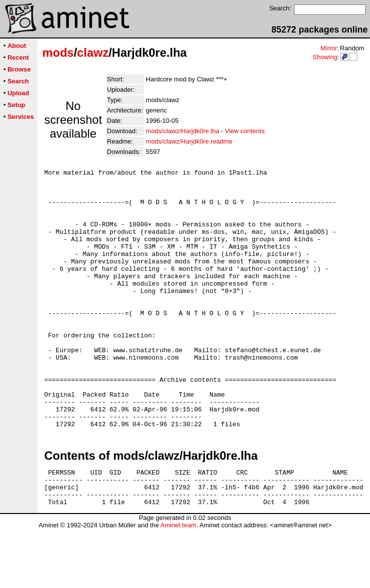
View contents (245, 131)
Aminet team (178, 584)
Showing (325, 57)
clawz (93, 53)
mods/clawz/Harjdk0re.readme (189, 141)
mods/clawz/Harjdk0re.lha (183, 131)
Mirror (329, 48)
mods (58, 53)
